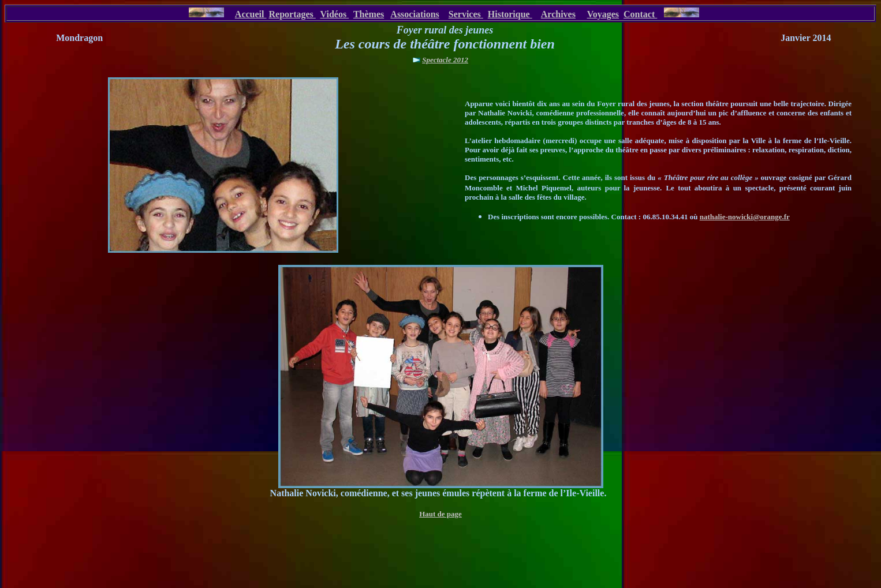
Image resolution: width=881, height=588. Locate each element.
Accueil (251, 14)
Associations (415, 14)
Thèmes (369, 14)
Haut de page (440, 514)
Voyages (603, 14)
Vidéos (335, 14)
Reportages (292, 14)
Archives (558, 14)
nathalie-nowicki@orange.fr (745, 217)
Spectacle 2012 (445, 60)
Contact (640, 14)
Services (466, 14)
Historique (510, 14)
